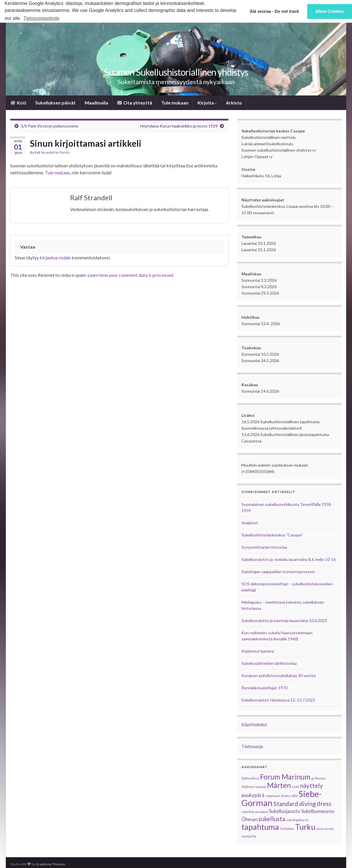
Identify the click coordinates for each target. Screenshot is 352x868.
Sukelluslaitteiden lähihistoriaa (269, 663)
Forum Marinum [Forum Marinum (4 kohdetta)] (285, 777)
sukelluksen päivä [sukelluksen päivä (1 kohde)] (255, 812)
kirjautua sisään (55, 257)
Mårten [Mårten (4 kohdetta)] (279, 785)
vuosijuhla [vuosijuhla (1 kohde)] (249, 836)
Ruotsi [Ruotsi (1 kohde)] (286, 796)
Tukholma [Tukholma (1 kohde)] (287, 829)
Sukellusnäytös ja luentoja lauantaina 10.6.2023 (284, 620)
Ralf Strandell (45, 152)
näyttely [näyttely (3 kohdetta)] (311, 785)
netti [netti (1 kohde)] (295, 787)
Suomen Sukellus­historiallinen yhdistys (176, 72)
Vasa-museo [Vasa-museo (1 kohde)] (325, 829)
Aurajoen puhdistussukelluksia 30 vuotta (279, 675)
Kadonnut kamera (258, 651)
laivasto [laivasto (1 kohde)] (261, 787)
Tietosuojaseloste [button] (42, 18)
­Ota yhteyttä (135, 103)
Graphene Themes (50, 864)
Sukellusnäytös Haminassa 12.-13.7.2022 (278, 700)
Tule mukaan (175, 103)
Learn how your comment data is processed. (131, 275)
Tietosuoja (252, 746)
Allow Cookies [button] (330, 11)
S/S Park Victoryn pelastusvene (50, 126)
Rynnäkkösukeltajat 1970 (264, 688)
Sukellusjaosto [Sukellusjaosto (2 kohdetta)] (285, 811)
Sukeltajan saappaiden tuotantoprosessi (278, 572)
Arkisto (234, 103)
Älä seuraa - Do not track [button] (274, 11)
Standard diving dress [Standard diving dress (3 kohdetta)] (302, 804)
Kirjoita (207, 103)
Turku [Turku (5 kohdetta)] (305, 827)
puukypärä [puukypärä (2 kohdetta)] (253, 795)
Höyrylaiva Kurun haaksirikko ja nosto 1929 (179, 126)
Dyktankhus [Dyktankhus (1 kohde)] (250, 778)
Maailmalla (96, 103)
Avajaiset (250, 523)
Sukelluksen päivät (55, 103)
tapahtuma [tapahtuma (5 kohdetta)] (260, 827)
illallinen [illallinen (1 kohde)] (248, 787)
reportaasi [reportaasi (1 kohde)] (273, 796)
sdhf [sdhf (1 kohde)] (294, 796)
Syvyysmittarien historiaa (264, 547)
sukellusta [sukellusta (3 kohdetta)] (272, 819)
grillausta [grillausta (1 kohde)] (318, 778)
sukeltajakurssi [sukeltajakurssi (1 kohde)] (297, 820)
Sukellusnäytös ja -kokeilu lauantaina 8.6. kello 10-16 (289, 559)
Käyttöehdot (254, 724)
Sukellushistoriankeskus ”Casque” (272, 535)
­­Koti (18, 103)
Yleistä (64, 152)
